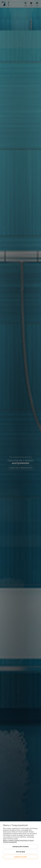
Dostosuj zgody (20, 852)
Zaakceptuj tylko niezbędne (20, 847)
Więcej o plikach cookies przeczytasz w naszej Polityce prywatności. (18, 841)
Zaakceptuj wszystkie (21, 857)
